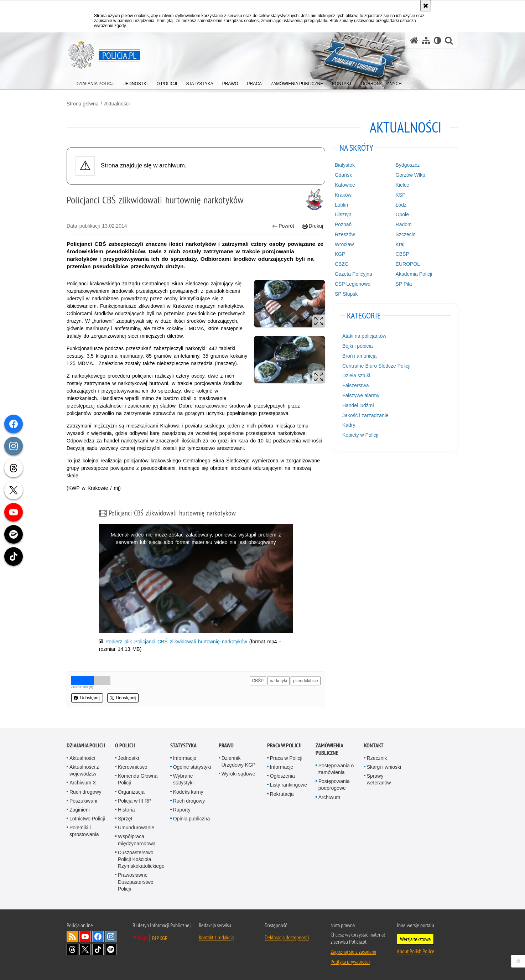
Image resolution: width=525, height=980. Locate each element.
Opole (402, 214)
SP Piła (404, 284)
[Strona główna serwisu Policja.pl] (414, 40)
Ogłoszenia (282, 776)
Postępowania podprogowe (334, 785)
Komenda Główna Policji (138, 779)
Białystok (345, 165)
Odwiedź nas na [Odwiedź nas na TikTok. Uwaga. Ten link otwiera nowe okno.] (98, 949)
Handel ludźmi (358, 405)
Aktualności (117, 104)
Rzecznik (377, 758)
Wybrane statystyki (183, 779)
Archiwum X (83, 783)
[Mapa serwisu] (426, 40)
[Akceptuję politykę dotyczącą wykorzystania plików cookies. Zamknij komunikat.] (426, 6)
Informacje (185, 758)
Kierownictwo (132, 767)
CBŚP (258, 681)
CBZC (342, 264)
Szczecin (406, 234)
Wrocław (344, 244)
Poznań (343, 224)
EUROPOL (408, 264)
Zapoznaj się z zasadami (353, 952)
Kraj (400, 244)
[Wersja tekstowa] (438, 40)
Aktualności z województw (84, 770)
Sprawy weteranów (379, 779)
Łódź (401, 205)
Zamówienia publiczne (329, 749)
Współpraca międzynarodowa (137, 840)
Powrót (283, 226)
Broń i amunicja (360, 356)
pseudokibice (306, 681)
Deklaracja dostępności (287, 937)
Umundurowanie (136, 828)
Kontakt (374, 745)
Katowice (345, 185)
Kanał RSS (72, 937)
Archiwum (329, 797)
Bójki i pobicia (358, 346)
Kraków (343, 195)
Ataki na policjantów (364, 336)
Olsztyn (343, 214)
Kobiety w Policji (360, 435)
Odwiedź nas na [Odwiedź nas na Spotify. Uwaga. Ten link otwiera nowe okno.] (111, 949)
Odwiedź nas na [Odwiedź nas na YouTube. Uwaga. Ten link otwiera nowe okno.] (85, 937)
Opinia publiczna (192, 819)
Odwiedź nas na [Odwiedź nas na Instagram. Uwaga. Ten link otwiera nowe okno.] (111, 937)
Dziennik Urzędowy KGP (239, 761)
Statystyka (183, 745)
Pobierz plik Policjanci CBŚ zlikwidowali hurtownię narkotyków (176, 642)
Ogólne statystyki (192, 767)
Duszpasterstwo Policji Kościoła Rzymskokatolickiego (141, 859)
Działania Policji (86, 745)
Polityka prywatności (350, 961)
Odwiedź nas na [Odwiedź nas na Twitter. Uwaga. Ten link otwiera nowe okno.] (85, 949)
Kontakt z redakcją (216, 937)
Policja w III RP (135, 801)
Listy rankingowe (289, 785)
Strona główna (83, 104)
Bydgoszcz (408, 165)
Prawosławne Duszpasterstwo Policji (136, 882)
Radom (404, 224)
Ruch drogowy (85, 792)
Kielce (402, 185)
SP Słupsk (346, 294)
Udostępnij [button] (87, 698)
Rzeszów (345, 234)
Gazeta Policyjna (354, 274)
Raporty (182, 810)
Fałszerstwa (356, 385)
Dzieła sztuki (356, 375)
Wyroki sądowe (238, 774)
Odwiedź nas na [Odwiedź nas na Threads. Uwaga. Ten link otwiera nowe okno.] (72, 949)
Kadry (349, 425)
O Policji (125, 745)
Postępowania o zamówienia (336, 769)
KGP (340, 254)
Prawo (226, 745)
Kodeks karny (188, 792)
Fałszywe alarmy (361, 395)
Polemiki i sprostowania (84, 831)
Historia (126, 810)
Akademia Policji (414, 274)
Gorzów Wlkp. (411, 175)
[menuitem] (95, 82)
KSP (401, 195)
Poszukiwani (83, 801)
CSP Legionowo (353, 284)
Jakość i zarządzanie (365, 415)
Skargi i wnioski (384, 767)
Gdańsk (343, 175)
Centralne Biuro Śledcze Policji (376, 366)
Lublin (341, 205)
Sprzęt (125, 819)
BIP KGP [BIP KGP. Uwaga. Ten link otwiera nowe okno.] (160, 938)
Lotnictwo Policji (87, 819)
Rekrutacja (282, 794)
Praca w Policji (284, 745)
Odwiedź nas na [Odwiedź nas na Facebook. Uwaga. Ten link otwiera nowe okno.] (98, 937)
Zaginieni (80, 810)
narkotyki (279, 681)
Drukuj (313, 226)
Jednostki (128, 758)
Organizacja (131, 792)
